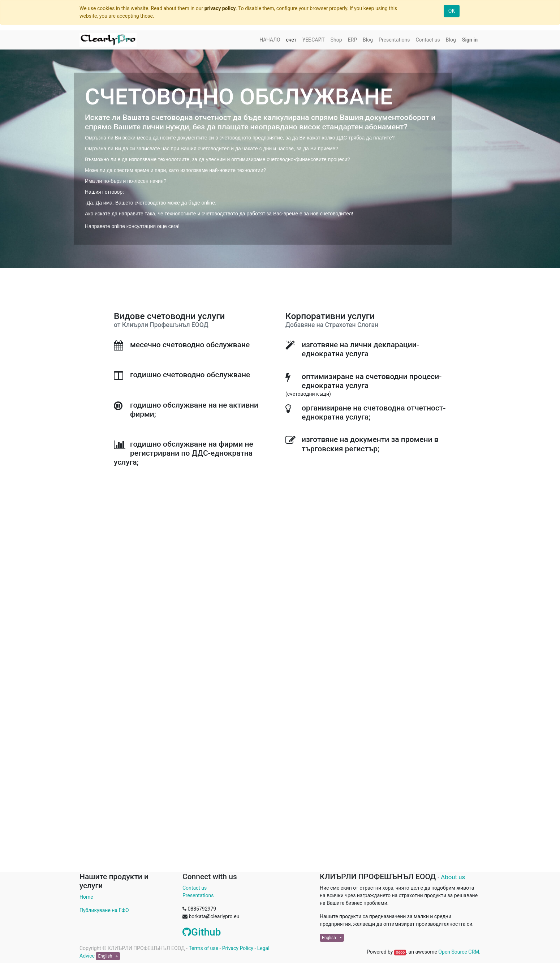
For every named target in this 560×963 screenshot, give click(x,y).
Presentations (198, 895)
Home (86, 897)
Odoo (400, 952)
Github (202, 932)
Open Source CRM (459, 952)
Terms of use (203, 948)
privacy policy (220, 8)
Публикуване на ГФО (104, 910)
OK (452, 11)
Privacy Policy (238, 948)
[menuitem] (270, 40)
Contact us (195, 888)
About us (453, 877)
